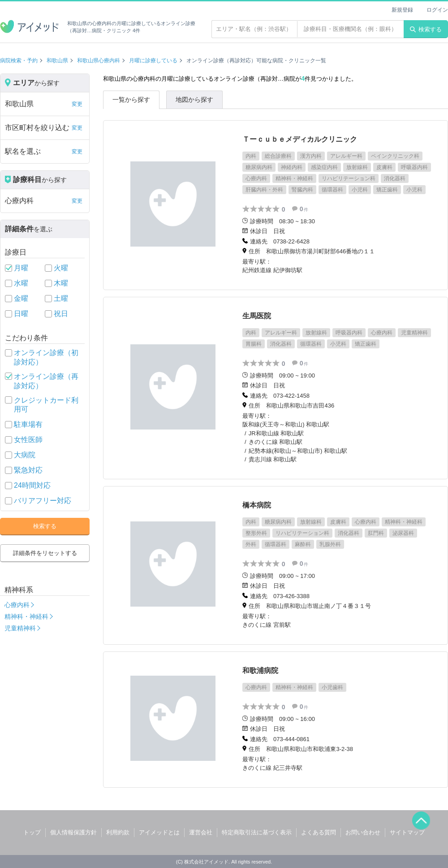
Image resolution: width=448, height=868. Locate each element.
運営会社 (201, 832)
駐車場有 (28, 424)
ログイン (437, 10)
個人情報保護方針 (73, 832)
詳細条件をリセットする (45, 553)
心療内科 (17, 605)
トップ (32, 832)
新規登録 (402, 10)
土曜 (61, 298)
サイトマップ (407, 832)
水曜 (21, 283)
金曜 (21, 298)
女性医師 (28, 440)
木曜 (61, 283)
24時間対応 (32, 485)
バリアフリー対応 (43, 501)
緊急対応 (28, 470)
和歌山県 (57, 61)
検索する (426, 29)
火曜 (61, 268)
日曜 (21, 314)
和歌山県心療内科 (99, 61)
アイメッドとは (159, 832)
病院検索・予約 (19, 61)
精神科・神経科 (26, 616)
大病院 (25, 455)
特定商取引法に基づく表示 (257, 832)
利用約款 (118, 832)
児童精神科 (20, 628)
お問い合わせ (363, 832)
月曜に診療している (153, 61)
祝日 (61, 314)
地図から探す (194, 100)
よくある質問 (319, 832)
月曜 (21, 268)
